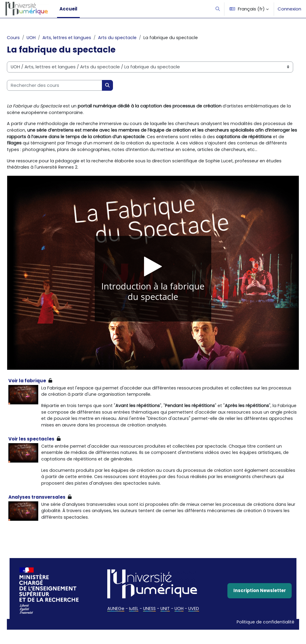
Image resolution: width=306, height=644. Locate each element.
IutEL (133, 625)
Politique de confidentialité (250, 636)
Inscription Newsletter (248, 607)
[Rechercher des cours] (69, 85)
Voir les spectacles (46, 455)
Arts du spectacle (135, 38)
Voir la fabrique (42, 389)
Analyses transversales (51, 515)
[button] (218, 9)
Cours (28, 38)
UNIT (165, 625)
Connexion (289, 9)
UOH (46, 38)
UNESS (149, 625)
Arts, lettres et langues (83, 38)
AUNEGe (115, 625)
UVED (194, 625)
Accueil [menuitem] (68, 9)
